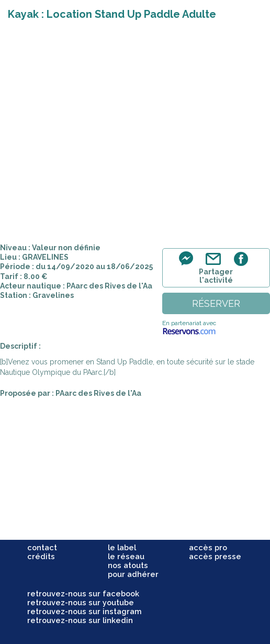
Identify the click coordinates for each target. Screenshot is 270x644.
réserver (216, 303)
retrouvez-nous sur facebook (83, 593)
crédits (41, 556)
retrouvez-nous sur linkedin (80, 620)
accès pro (208, 547)
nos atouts (128, 565)
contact (42, 547)
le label (122, 547)
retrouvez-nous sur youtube (81, 602)
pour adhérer (133, 574)
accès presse (215, 556)
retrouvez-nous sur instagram (85, 611)
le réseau (126, 556)
